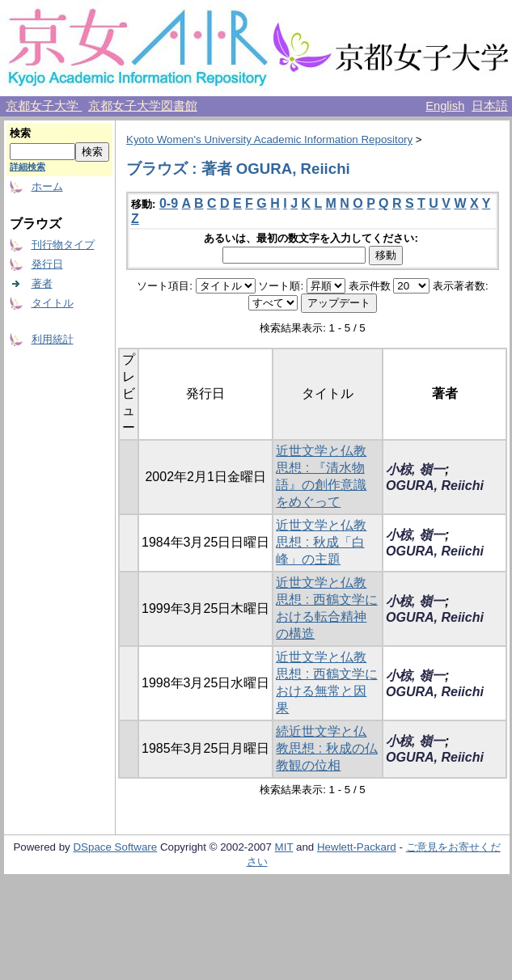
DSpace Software (115, 847)
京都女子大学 (44, 106)
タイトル (53, 303)
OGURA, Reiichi (435, 486)
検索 (20, 133)
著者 (42, 283)
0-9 (169, 203)
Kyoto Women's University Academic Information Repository (269, 139)
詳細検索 (28, 167)
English (445, 106)
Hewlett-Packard (357, 847)
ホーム (47, 186)
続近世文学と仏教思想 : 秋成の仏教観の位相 (326, 748)
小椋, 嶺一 (415, 469)
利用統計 (53, 339)
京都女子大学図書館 (143, 106)
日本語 (490, 106)
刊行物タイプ (63, 245)
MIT (284, 847)
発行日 (47, 264)
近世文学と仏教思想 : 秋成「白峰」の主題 (321, 542)
